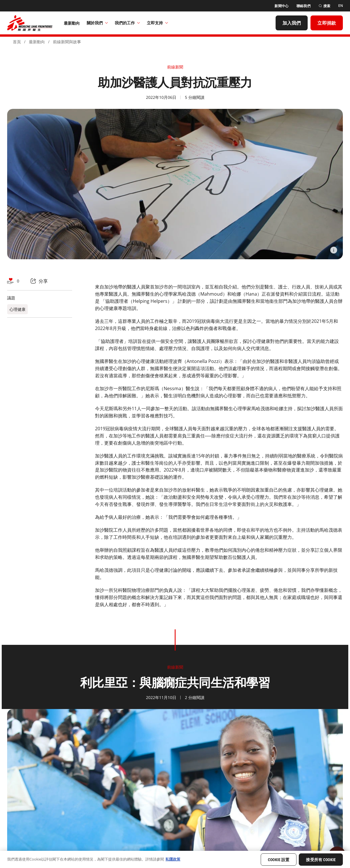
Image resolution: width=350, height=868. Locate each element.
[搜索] (324, 6)
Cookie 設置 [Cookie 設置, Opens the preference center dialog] (279, 860)
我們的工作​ (127, 23)
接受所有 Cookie (321, 860)
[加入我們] (292, 23)
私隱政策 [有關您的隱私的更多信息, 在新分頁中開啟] (173, 859)
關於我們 (97, 23)
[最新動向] (72, 23)
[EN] (341, 6)
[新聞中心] (281, 6)
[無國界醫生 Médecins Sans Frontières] (30, 23)
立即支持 (157, 23)
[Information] (334, 250)
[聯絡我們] (303, 6)
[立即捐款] (327, 23)
